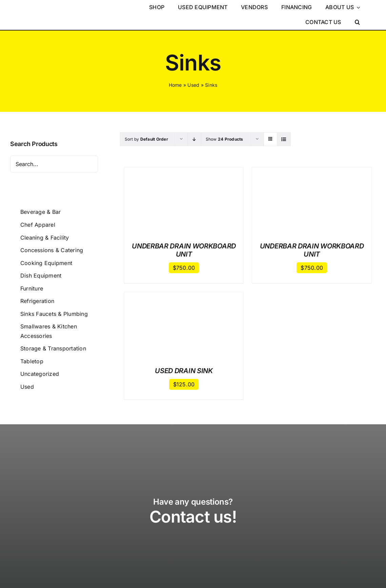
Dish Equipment (41, 276)
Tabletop (32, 361)
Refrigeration (37, 301)
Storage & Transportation (53, 348)
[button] (358, 22)
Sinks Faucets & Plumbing (54, 314)
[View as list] (284, 139)
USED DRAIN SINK (184, 371)
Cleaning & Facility (45, 238)
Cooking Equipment (46, 263)
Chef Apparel (38, 225)
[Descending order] (194, 139)
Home (175, 85)
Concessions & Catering (52, 250)
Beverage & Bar (40, 212)
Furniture (32, 288)
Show (225, 139)
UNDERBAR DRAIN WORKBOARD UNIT (184, 250)
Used (193, 85)
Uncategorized (40, 374)
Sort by (146, 139)
